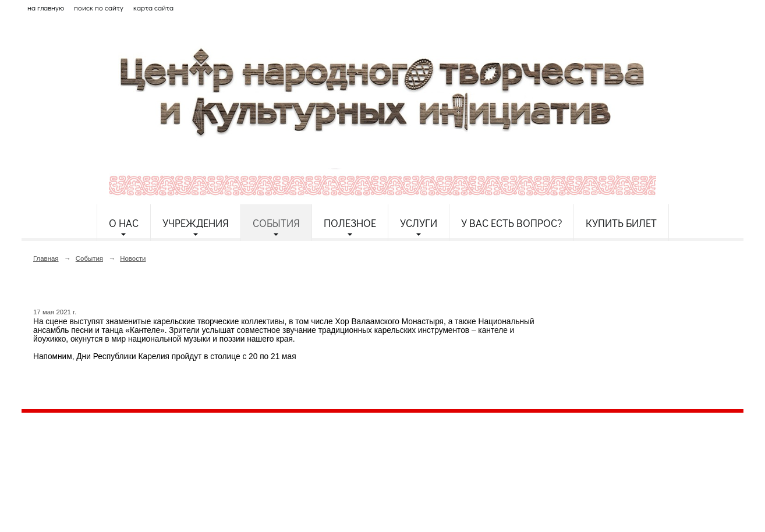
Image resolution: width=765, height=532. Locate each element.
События (276, 223)
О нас (124, 223)
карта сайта (153, 8)
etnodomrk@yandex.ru (303, 464)
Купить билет (621, 223)
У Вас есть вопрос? (511, 223)
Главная (46, 258)
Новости (133, 258)
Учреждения (196, 223)
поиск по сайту (99, 8)
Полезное (350, 223)
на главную (46, 8)
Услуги (419, 223)
